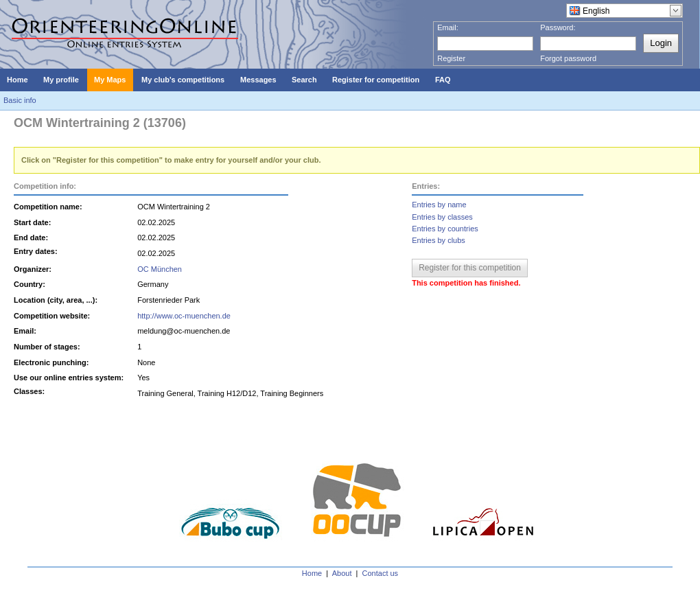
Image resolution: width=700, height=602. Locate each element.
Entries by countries (445, 229)
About (342, 573)
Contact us (381, 573)
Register (451, 58)
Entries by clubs (439, 240)
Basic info (20, 100)
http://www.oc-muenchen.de (184, 316)
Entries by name (439, 205)
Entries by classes (442, 217)
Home (312, 573)
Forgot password (568, 58)
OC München (160, 269)
